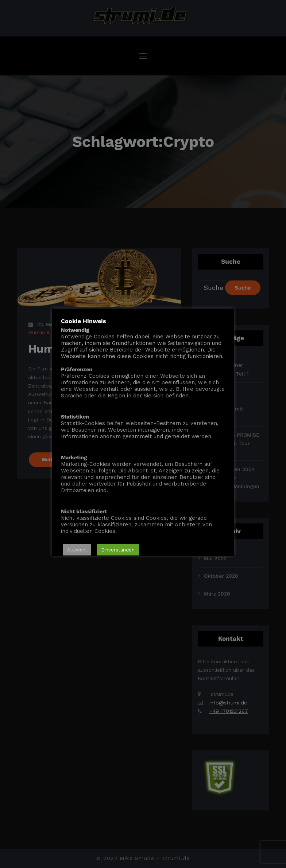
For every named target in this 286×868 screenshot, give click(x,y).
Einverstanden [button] (118, 550)
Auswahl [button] (77, 550)
